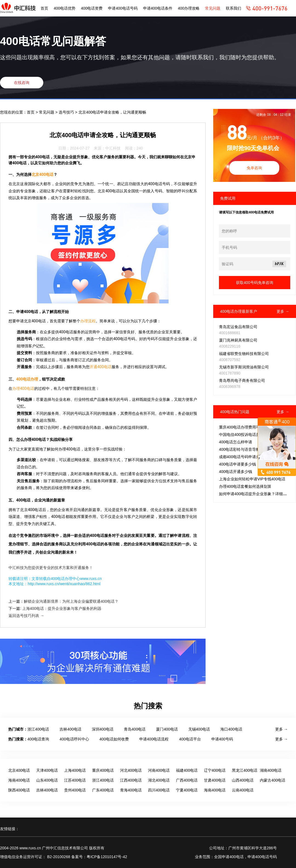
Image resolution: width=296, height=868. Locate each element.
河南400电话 (159, 770)
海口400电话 (231, 729)
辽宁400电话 (215, 770)
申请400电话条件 (158, 8)
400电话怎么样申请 (236, 442)
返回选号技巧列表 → (26, 616)
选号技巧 (67, 112)
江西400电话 (131, 780)
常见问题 (213, 8)
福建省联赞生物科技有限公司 (244, 354)
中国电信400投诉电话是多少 (243, 435)
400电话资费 (92, 8)
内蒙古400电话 (273, 780)
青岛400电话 (135, 729)
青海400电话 (131, 790)
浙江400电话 (38, 729)
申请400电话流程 (154, 739)
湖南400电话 (271, 770)
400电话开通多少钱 (236, 472)
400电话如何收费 (114, 739)
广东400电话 (103, 790)
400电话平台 (190, 739)
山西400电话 (243, 780)
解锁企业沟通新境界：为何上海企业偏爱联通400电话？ (71, 601)
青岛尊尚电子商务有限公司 (242, 381)
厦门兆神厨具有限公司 (238, 340)
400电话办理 (27, 379)
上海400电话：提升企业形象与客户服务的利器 (62, 608)
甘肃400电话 (215, 780)
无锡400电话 (199, 729)
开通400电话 (101, 367)
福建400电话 (187, 770)
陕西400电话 (19, 790)
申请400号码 (222, 739)
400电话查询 (38, 739)
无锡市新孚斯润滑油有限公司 (244, 367)
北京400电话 (42, 174)
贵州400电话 (75, 790)
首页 (44, 8)
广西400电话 (187, 780)
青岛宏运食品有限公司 (238, 327)
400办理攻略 (189, 8)
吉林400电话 (70, 729)
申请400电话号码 (123, 8)
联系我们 (234, 8)
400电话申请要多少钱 (237, 464)
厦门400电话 (167, 729)
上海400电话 (75, 770)
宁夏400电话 (187, 790)
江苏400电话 (75, 780)
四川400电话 (159, 790)
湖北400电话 (159, 780)
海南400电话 (19, 780)
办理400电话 (23, 388)
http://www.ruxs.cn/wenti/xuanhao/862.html (64, 584)
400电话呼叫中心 (74, 739)
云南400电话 (243, 790)
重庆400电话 (103, 770)
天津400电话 (47, 770)
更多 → (283, 311)
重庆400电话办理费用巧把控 (243, 427)
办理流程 (88, 321)
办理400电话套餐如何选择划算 (245, 486)
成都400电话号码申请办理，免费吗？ (251, 457)
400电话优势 (65, 8)
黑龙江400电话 (245, 770)
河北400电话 (131, 770)
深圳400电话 (103, 729)
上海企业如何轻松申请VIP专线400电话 (252, 479)
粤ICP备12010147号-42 (107, 857)
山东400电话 (47, 780)
